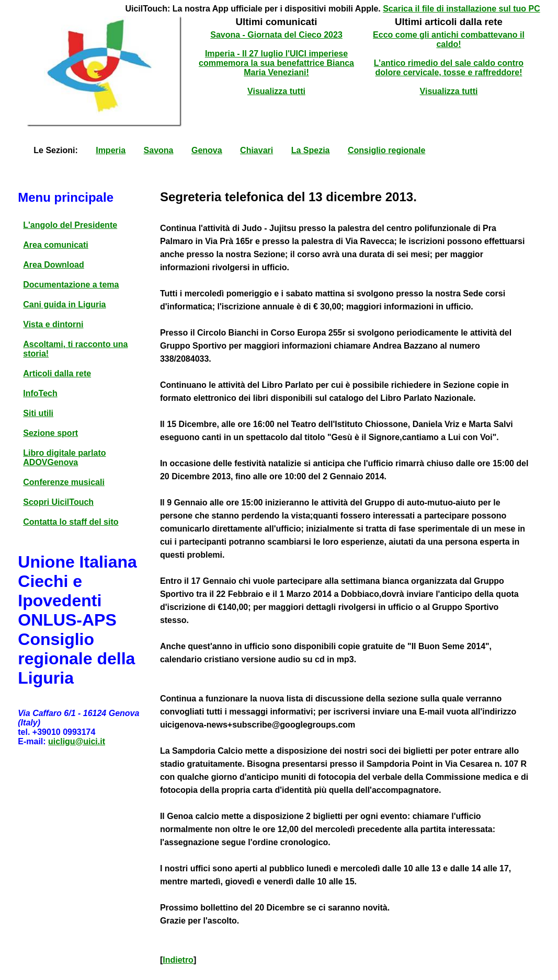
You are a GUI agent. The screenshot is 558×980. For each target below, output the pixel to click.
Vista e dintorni (53, 324)
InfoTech (40, 393)
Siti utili (38, 413)
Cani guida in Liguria (64, 304)
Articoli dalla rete (57, 373)
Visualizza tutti (276, 91)
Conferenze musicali (64, 482)
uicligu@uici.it (77, 741)
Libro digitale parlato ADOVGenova (64, 458)
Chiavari (257, 150)
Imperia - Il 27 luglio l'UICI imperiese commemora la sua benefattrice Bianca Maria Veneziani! (276, 63)
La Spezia (311, 150)
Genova (207, 150)
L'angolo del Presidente (70, 225)
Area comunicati (55, 245)
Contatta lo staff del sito (71, 522)
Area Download (53, 265)
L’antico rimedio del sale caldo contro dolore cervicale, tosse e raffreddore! (449, 68)
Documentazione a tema (71, 285)
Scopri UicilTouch (58, 502)
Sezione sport (50, 433)
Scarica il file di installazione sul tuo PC (462, 9)
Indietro (178, 960)
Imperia (111, 150)
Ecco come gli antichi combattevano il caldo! (449, 39)
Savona (159, 150)
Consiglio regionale (386, 150)
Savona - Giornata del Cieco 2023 (276, 35)
